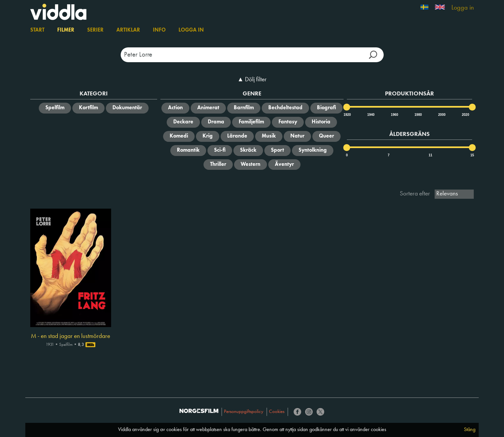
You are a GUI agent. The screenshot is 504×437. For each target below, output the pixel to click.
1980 (418, 115)
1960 (394, 115)
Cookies (277, 412)
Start (37, 30)
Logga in (463, 8)
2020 (465, 115)
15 (472, 155)
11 (431, 155)
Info (159, 30)
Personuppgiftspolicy (244, 412)
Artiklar (128, 30)
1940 (371, 115)
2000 (442, 115)
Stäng (470, 430)
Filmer (66, 30)
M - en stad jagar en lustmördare (71, 336)
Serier (95, 30)
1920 (347, 115)
